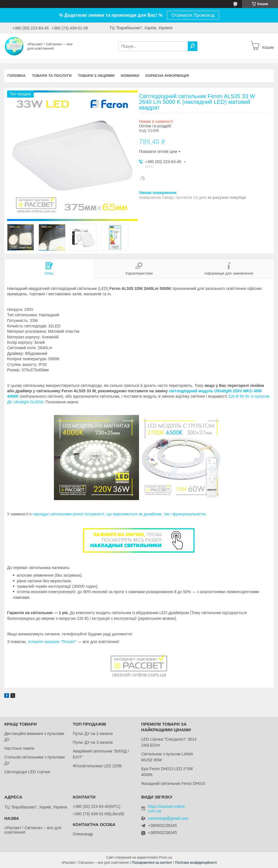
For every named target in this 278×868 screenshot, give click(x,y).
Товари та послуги (52, 76)
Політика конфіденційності (196, 863)
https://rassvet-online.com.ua (167, 809)
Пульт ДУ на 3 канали (93, 742)
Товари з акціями (96, 76)
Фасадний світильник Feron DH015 (173, 783)
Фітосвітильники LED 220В (97, 766)
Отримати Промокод (193, 15)
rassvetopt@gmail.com (168, 819)
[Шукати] (193, 46)
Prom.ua (166, 858)
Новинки (130, 76)
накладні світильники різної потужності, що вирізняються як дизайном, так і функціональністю (119, 514)
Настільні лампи (19, 748)
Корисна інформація (167, 76)
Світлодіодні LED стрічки (27, 772)
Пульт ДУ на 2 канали (93, 734)
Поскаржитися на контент (152, 863)
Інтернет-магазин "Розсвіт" (52, 642)
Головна (16, 76)
